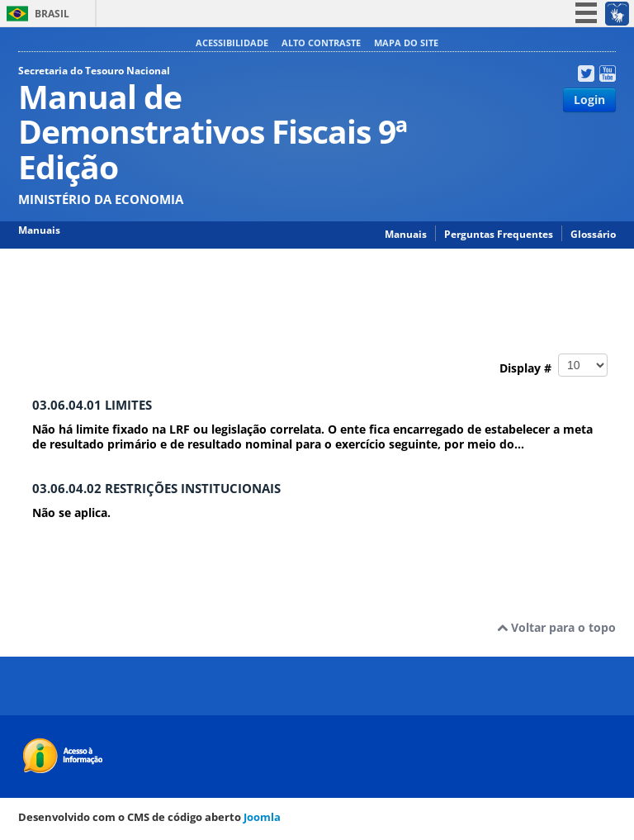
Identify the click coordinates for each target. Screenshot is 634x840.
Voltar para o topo (556, 627)
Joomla (262, 817)
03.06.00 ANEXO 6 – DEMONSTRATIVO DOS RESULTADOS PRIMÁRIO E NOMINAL (199, 298)
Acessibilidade (232, 43)
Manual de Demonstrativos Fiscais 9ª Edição (136, 282)
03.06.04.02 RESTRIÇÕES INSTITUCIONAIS (156, 489)
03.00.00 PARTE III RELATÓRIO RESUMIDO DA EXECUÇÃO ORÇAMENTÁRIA (420, 282)
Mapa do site (406, 43)
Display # (554, 365)
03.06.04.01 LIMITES (92, 405)
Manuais (406, 234)
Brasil (52, 14)
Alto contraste (321, 43)
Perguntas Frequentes (499, 234)
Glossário (593, 234)
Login (589, 100)
